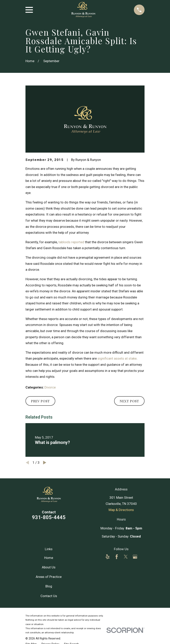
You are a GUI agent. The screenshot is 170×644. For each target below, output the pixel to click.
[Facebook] (117, 557)
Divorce (50, 387)
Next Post (129, 401)
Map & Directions (121, 510)
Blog (49, 586)
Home (49, 558)
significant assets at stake (117, 358)
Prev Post (40, 401)
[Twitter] (126, 557)
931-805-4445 (49, 517)
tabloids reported (71, 242)
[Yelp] (108, 557)
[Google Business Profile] (135, 557)
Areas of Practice (49, 577)
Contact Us (49, 596)
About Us (49, 567)
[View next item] (45, 463)
